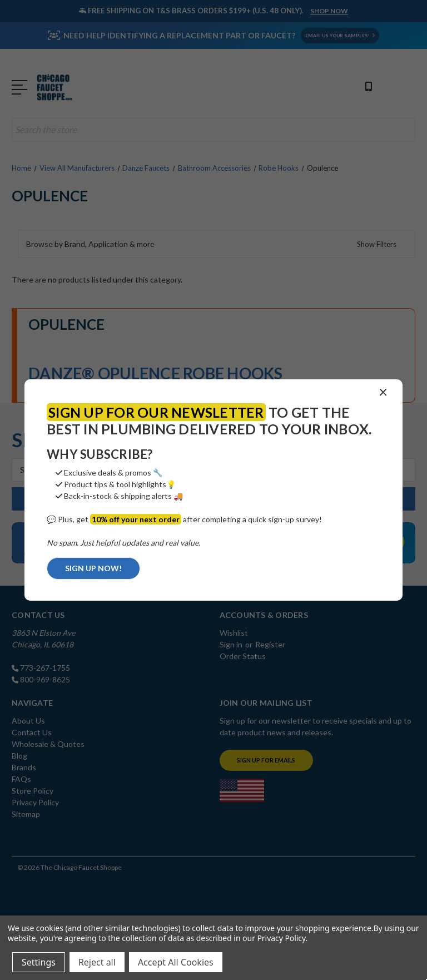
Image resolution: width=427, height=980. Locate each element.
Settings (39, 962)
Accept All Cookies (176, 962)
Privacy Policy (281, 938)
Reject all (97, 962)
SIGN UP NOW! (93, 568)
